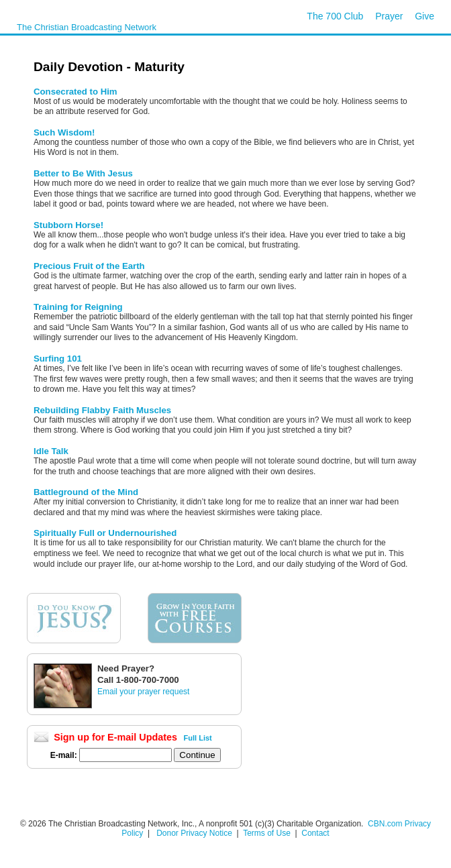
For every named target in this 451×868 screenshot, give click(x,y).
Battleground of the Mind (86, 492)
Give (424, 16)
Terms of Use (268, 833)
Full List (198, 738)
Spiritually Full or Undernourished (105, 533)
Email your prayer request (143, 692)
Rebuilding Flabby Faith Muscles (102, 410)
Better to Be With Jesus (83, 173)
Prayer (389, 16)
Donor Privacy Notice (194, 833)
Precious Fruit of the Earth (89, 266)
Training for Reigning (78, 307)
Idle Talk (51, 451)
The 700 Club (335, 16)
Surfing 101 (58, 359)
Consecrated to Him (76, 92)
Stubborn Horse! (68, 225)
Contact (315, 833)
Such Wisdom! (64, 132)
